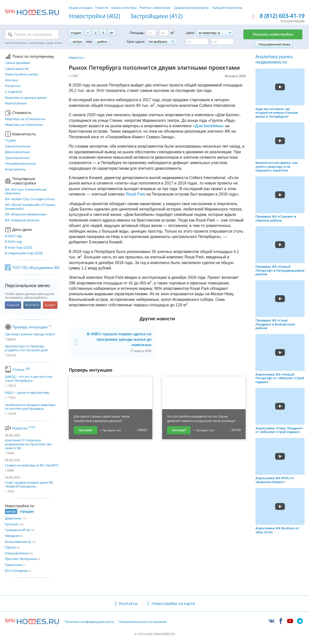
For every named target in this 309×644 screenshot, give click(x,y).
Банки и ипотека (124, 8)
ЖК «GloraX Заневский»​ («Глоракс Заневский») (30, 207)
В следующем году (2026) (24, 253)
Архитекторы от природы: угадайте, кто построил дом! (26, 348)
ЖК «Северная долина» (22, 220)
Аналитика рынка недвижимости (274, 59)
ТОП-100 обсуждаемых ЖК (36, 267)
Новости (102, 8)
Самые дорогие (17, 69)
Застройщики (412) (156, 16)
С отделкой (13, 92)
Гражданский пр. (18, 530)
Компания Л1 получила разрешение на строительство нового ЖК (28, 444)
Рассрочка (13, 86)
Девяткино (13, 518)
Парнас (10, 547)
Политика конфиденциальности (89, 622)
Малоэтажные (16, 103)
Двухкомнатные (17, 152)
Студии (10, 140)
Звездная (12, 536)
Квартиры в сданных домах (26, 98)
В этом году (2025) (19, 248)
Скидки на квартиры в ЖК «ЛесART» (32, 465)
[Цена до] (222, 42)
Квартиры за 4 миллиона (24, 125)
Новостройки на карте (173, 603)
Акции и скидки (81, 8)
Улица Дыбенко (17, 553)
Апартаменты (15, 169)
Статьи (21, 369)
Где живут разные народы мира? (30, 334)
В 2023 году (14, 236)
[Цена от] (197, 42)
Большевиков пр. (18, 542)
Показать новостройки (273, 34)
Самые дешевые (17, 63)
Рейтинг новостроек (155, 8)
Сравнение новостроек (191, 8)
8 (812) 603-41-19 (282, 16)
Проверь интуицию (32, 327)
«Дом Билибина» (208, 126)
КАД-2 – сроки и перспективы (27, 393)
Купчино (12, 524)
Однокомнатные (18, 146)
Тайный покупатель (227, 8)
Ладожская (13, 565)
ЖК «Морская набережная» (26, 214)
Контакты (128, 603)
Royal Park (136, 194)
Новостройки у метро (22, 74)
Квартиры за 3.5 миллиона (25, 119)
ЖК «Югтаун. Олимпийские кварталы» (26, 191)
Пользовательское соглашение (143, 622)
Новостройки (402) (94, 16)
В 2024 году (14, 242)
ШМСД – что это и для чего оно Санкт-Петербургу (29, 379)
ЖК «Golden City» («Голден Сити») (30, 199)
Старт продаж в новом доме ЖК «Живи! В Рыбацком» (29, 484)
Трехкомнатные (17, 158)
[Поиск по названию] (32, 34)
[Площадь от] (151, 33)
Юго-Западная (16, 571)
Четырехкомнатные (20, 164)
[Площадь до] (164, 33)
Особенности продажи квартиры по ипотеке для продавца (30, 407)
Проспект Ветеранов (21, 559)
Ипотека (11, 80)
